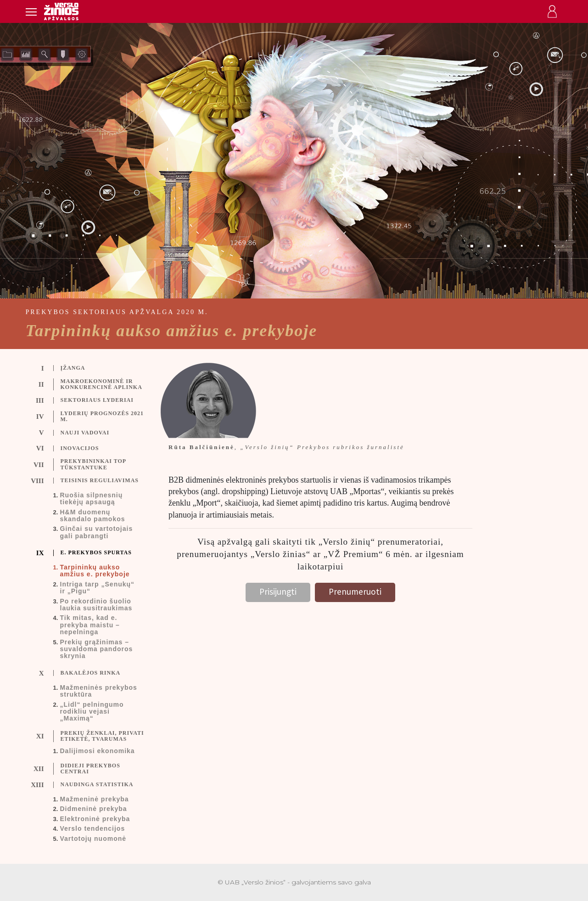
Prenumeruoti (355, 591)
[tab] (93, 368)
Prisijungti (278, 591)
